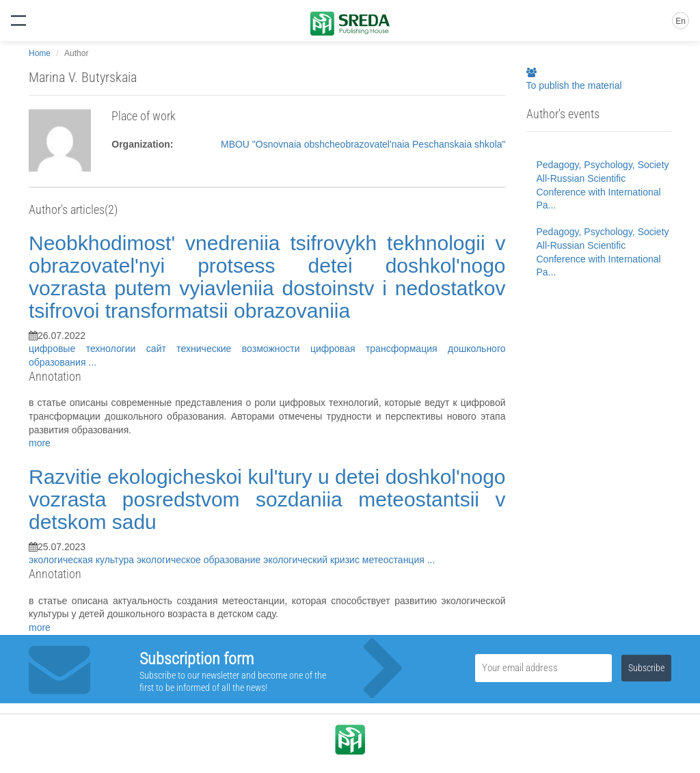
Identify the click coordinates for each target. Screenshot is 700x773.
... (92, 362)
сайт (161, 349)
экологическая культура (83, 560)
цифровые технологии (87, 349)
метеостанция (395, 560)
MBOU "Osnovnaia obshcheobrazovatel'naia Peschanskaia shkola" (363, 144)
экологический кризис (313, 560)
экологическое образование (200, 560)
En (681, 21)
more (40, 443)
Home (40, 53)
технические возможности (243, 349)
